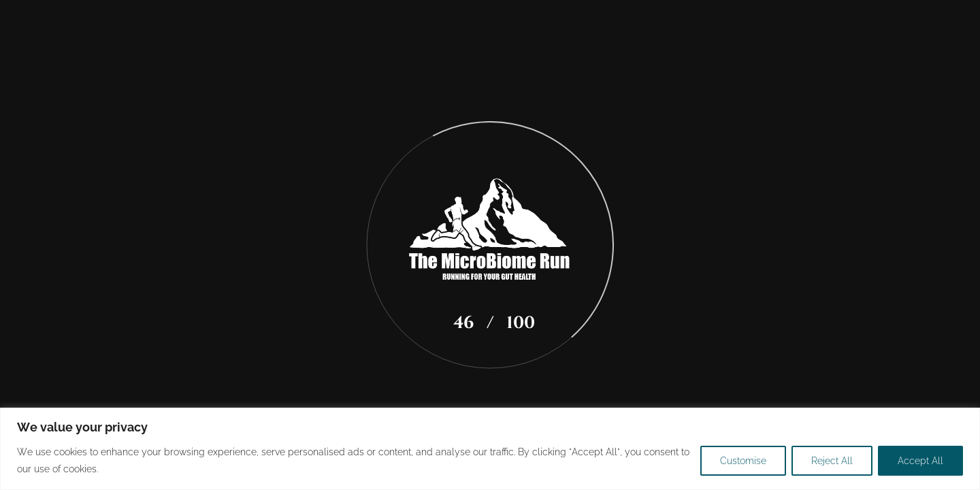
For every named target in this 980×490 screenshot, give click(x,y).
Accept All (920, 461)
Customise (743, 461)
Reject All (832, 461)
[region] (490, 449)
